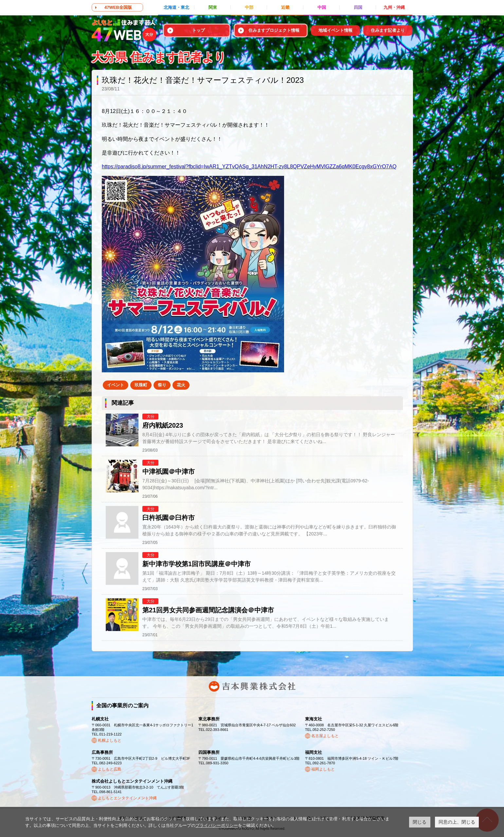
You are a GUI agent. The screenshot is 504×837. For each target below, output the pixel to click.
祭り (162, 385)
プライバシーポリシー (217, 825)
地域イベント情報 (335, 30)
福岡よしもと (323, 769)
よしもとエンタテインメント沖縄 (127, 798)
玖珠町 (141, 385)
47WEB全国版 (118, 7)
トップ (198, 30)
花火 (181, 385)
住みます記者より (388, 30)
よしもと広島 (110, 769)
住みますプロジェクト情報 (274, 30)
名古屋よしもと (325, 736)
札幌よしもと (110, 740)
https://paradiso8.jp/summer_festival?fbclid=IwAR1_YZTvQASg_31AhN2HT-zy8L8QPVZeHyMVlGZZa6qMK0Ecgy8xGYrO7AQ (249, 167)
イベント (116, 385)
